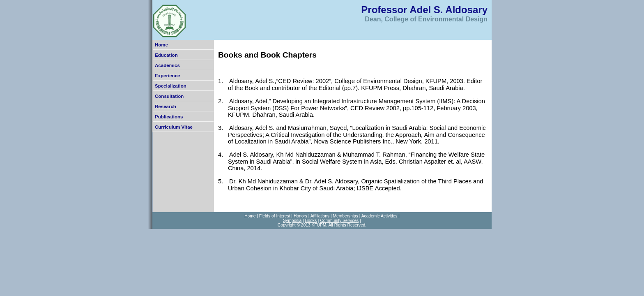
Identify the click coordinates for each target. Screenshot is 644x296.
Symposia (292, 221)
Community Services (339, 221)
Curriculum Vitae (174, 127)
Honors (300, 216)
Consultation (169, 96)
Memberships (345, 216)
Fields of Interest (275, 216)
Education (166, 55)
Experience (167, 76)
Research (166, 106)
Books (311, 221)
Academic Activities (379, 216)
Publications (169, 117)
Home (161, 45)
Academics (167, 65)
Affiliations (320, 216)
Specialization (171, 86)
